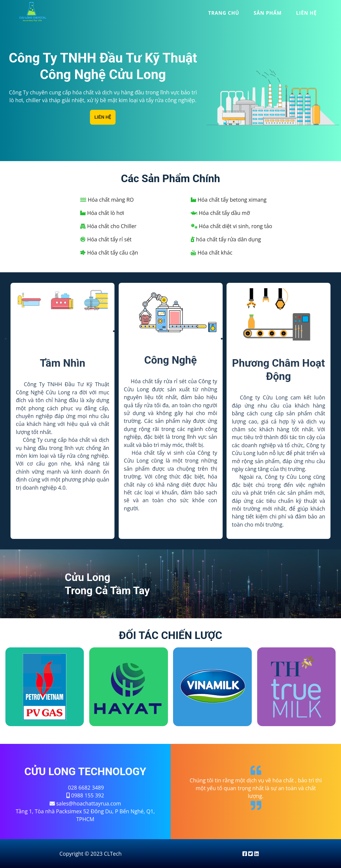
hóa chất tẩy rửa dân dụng (226, 239)
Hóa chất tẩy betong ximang (229, 200)
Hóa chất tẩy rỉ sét (106, 239)
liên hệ (307, 13)
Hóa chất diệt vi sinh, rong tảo (231, 226)
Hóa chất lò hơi (102, 213)
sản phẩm (268, 13)
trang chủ (224, 13)
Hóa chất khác (212, 252)
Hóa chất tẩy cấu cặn (109, 252)
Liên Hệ (103, 117)
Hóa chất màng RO (107, 200)
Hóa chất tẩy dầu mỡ (220, 213)
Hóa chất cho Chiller (108, 226)
